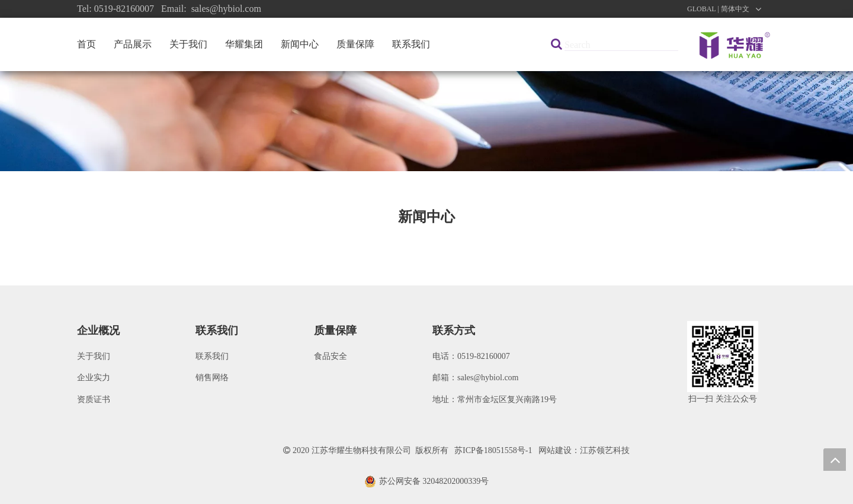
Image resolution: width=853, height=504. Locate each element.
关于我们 (188, 44)
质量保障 (355, 44)
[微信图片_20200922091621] (723, 357)
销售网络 (212, 378)
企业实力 (94, 378)
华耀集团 (244, 44)
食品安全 (331, 356)
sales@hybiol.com (488, 378)
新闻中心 (300, 44)
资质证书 (94, 399)
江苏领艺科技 (605, 450)
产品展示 (133, 44)
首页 (86, 44)
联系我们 (411, 44)
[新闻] (426, 121)
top (835, 460)
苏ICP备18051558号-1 (493, 450)
